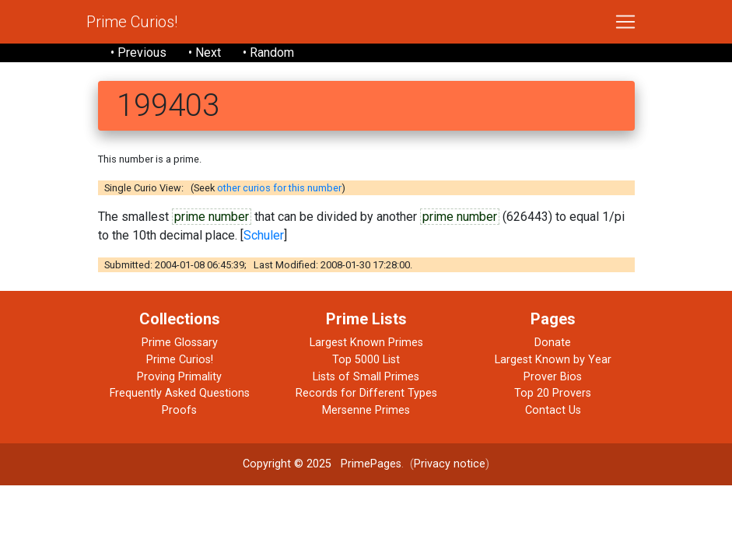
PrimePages (371, 464)
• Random (268, 52)
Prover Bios (553, 377)
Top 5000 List (366, 360)
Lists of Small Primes (366, 377)
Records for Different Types (366, 393)
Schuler (264, 235)
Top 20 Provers (553, 393)
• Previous (138, 52)
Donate (553, 343)
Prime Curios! (132, 22)
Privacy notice (450, 464)
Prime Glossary (180, 343)
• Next (205, 52)
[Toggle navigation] (625, 22)
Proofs (179, 410)
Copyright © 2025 (287, 464)
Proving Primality (179, 377)
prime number (212, 217)
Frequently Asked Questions (180, 393)
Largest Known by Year (553, 360)
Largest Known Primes (366, 343)
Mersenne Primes (366, 410)
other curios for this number (279, 188)
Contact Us (553, 410)
